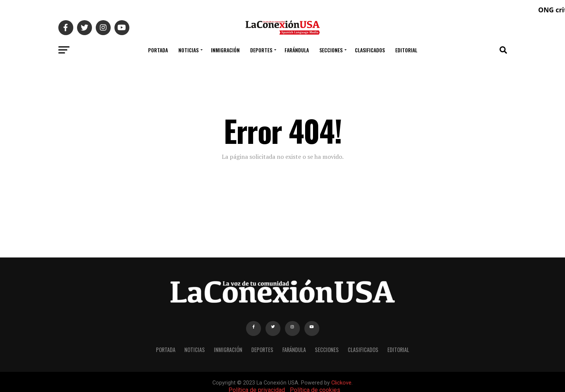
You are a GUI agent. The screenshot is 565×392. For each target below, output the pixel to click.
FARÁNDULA (297, 50)
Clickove (341, 383)
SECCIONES (331, 50)
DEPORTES (261, 50)
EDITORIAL (406, 50)
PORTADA (158, 50)
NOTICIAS (188, 50)
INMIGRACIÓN (225, 50)
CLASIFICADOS (370, 50)
